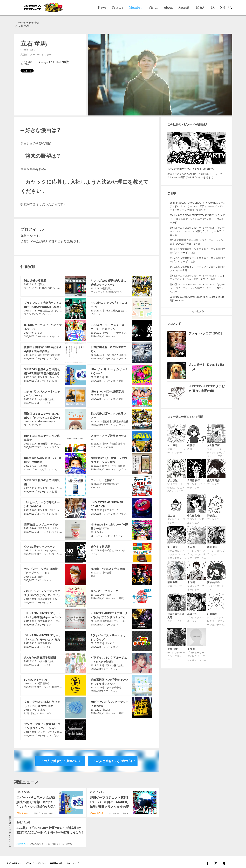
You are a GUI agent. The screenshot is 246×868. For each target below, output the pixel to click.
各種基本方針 (56, 860)
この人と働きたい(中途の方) (113, 758)
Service (118, 8)
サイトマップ (72, 860)
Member (34, 23)
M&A (200, 8)
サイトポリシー (14, 860)
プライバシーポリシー (36, 860)
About (168, 8)
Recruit (184, 8)
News (102, 8)
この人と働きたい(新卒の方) (60, 758)
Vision (153, 8)
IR (213, 8)
